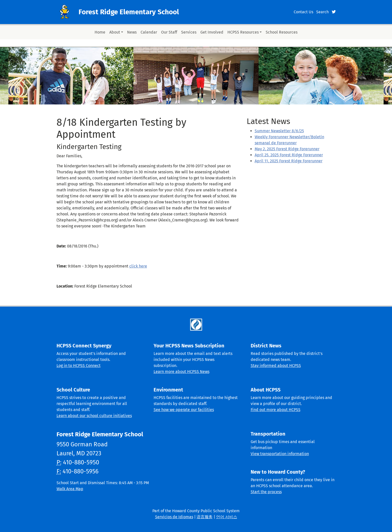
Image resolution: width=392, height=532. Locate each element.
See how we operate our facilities (184, 410)
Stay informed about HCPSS (276, 366)
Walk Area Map (70, 489)
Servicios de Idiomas (174, 517)
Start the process (266, 492)
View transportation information (280, 454)
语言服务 (205, 517)
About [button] (115, 32)
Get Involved (212, 32)
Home (100, 32)
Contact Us (303, 12)
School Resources (282, 32)
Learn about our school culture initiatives (94, 416)
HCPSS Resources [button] (243, 32)
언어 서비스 (227, 517)
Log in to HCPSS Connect (79, 366)
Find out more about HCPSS (276, 410)
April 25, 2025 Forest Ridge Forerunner (289, 155)
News (132, 32)
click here (138, 266)
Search (322, 12)
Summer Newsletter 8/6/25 (279, 131)
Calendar (149, 32)
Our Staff (169, 32)
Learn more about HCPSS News (181, 372)
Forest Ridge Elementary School (129, 12)
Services (189, 32)
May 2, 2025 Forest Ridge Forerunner (287, 149)
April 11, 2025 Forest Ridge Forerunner (289, 161)
